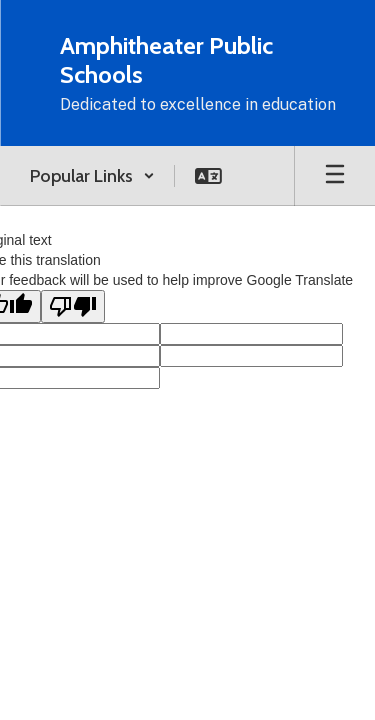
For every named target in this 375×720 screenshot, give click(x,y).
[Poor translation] (73, 306)
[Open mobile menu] (335, 176)
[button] (92, 176)
